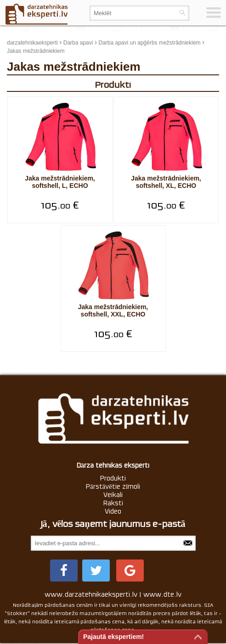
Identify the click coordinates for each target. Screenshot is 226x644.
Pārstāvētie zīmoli (113, 486)
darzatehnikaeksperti (32, 43)
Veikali (113, 495)
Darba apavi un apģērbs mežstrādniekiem (149, 43)
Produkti (113, 478)
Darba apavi (78, 43)
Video (113, 511)
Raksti (113, 503)
